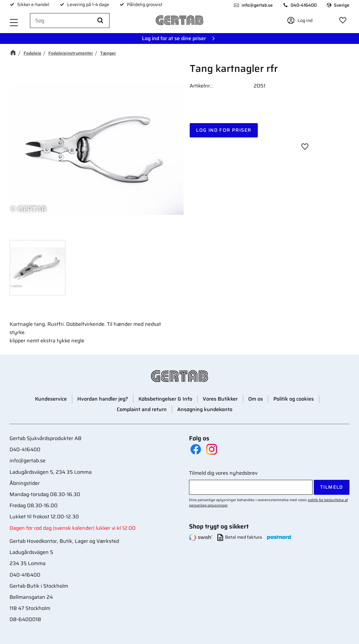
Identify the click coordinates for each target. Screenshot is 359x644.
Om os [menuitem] (256, 399)
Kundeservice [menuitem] (51, 399)
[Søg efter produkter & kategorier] (70, 21)
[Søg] (100, 21)
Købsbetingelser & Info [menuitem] (165, 399)
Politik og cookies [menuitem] (294, 399)
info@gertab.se (257, 5)
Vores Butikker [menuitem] (220, 399)
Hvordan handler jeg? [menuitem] (103, 399)
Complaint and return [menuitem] (142, 409)
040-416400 (304, 5)
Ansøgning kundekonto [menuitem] (205, 409)
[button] (14, 23)
